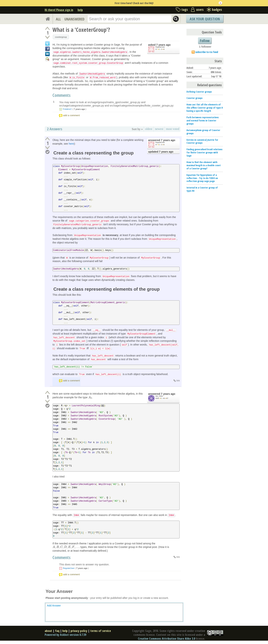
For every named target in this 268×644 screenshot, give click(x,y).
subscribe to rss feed (207, 52)
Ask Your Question (205, 19)
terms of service (101, 631)
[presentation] (90, 397)
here (71, 144)
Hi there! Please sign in (59, 10)
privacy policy (79, 631)
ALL (58, 19)
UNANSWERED (74, 19)
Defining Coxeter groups (199, 92)
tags (185, 9)
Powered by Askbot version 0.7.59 (65, 635)
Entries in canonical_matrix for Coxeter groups (202, 141)
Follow (205, 41)
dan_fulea (159, 396)
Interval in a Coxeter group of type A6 (202, 189)
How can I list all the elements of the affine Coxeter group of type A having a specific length (205, 108)
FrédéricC (67, 109)
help (80, 10)
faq (57, 631)
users (200, 9)
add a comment (71, 115)
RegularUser (160, 47)
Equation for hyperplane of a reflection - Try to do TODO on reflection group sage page (202, 178)
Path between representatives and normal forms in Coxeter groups (203, 120)
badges (217, 9)
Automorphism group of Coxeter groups (203, 132)
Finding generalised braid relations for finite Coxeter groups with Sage (204, 152)
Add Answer (54, 606)
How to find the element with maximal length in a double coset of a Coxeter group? (204, 165)
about (48, 631)
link (178, 381)
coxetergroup (61, 37)
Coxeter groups (194, 98)
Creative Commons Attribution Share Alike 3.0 (166, 639)
